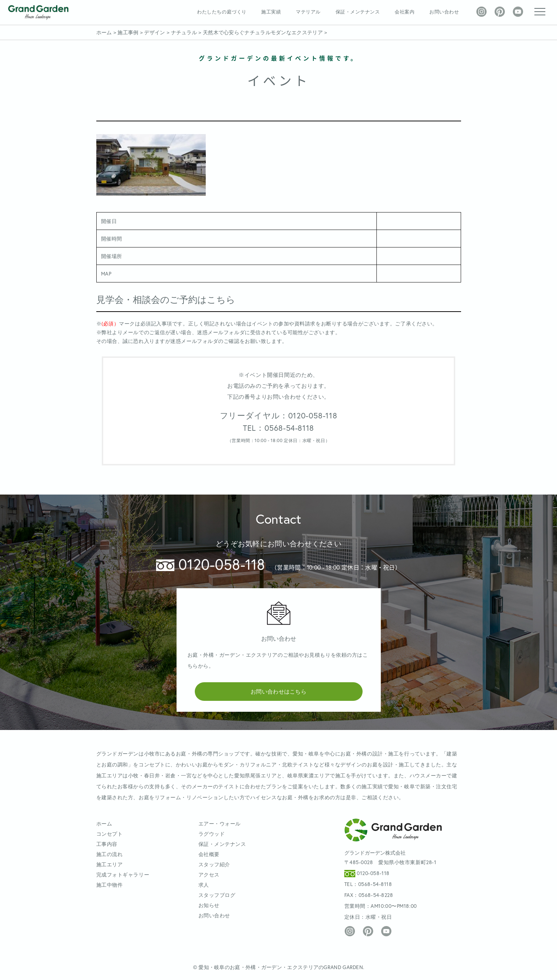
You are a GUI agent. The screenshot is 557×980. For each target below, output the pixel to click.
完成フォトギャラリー (123, 874)
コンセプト (110, 834)
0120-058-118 (211, 564)
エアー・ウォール (220, 823)
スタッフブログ (217, 895)
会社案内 (405, 12)
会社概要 (209, 854)
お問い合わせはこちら (278, 691)
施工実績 (271, 12)
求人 (204, 885)
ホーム (104, 823)
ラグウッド (212, 834)
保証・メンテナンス (358, 12)
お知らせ (209, 905)
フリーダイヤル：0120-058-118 (278, 415)
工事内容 (107, 844)
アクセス (209, 874)
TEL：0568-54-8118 (278, 428)
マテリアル (308, 12)
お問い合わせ (444, 12)
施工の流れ (110, 854)
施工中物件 (110, 885)
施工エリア (110, 864)
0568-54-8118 (375, 884)
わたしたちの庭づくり (222, 12)
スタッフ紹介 (214, 864)
